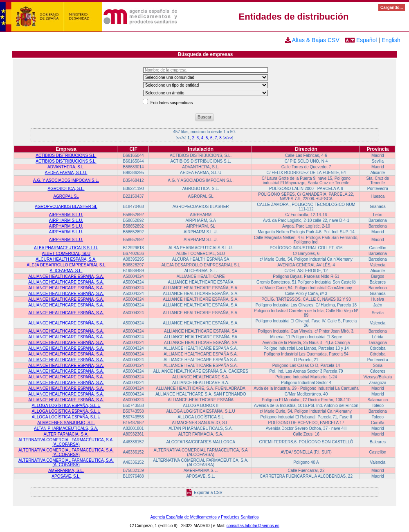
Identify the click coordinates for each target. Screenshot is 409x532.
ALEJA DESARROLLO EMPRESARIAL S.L (66, 265)
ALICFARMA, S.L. (66, 271)
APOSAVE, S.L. (66, 476)
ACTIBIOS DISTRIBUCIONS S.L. (66, 155)
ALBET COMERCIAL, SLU (66, 254)
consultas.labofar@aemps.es (253, 526)
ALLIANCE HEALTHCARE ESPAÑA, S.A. (66, 276)
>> (230, 138)
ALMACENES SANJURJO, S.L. (66, 423)
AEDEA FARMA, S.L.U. (66, 173)
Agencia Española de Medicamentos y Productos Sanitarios (204, 517)
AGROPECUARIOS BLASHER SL (66, 207)
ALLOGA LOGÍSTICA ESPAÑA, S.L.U (66, 406)
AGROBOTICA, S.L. (66, 189)
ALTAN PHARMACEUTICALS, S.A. (66, 428)
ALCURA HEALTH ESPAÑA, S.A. (66, 259)
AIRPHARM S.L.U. (66, 215)
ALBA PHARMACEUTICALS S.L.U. (66, 248)
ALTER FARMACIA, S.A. (66, 434)
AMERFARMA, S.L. (66, 471)
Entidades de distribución (294, 17)
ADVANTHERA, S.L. (66, 167)
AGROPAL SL (66, 196)
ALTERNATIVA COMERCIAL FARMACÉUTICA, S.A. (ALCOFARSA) (66, 442)
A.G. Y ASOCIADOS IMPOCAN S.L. (66, 180)
